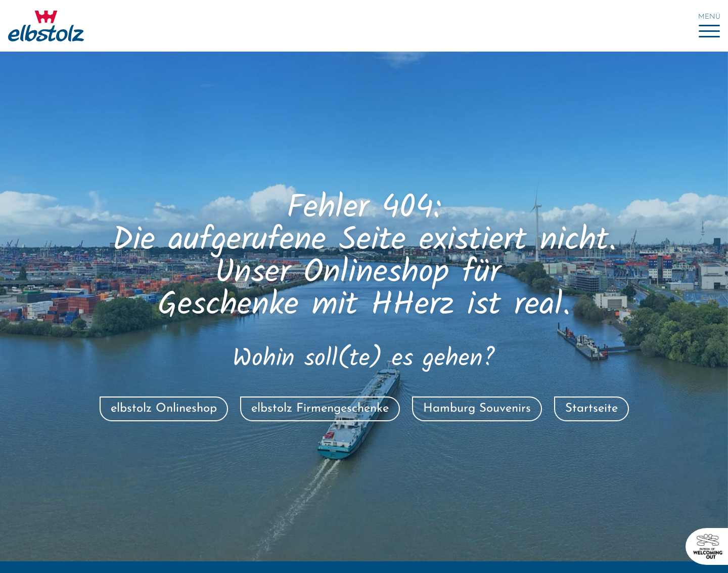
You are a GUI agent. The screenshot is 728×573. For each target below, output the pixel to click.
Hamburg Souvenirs (477, 409)
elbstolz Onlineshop (164, 409)
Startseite (591, 409)
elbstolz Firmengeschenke (320, 409)
